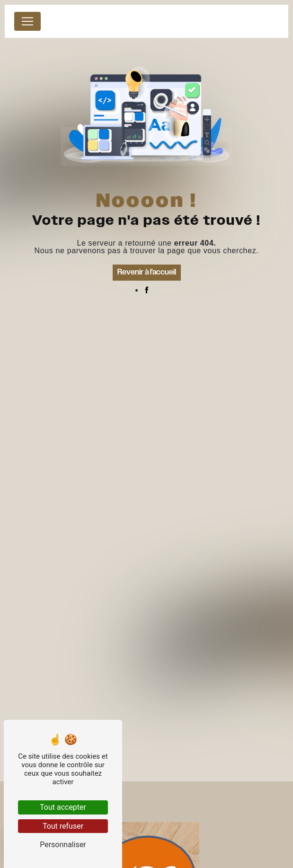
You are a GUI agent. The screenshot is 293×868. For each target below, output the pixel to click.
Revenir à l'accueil (147, 272)
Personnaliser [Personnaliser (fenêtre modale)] (63, 845)
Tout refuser (63, 826)
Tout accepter (63, 807)
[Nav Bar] (27, 21)
